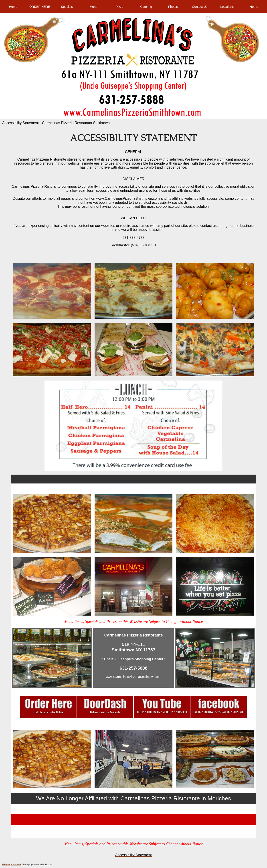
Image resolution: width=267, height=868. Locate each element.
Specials (67, 7)
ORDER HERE (40, 7)
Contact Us (200, 7)
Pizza (119, 7)
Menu (93, 7)
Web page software (12, 865)
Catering (146, 7)
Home (13, 7)
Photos (173, 7)
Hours (254, 7)
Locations (227, 7)
